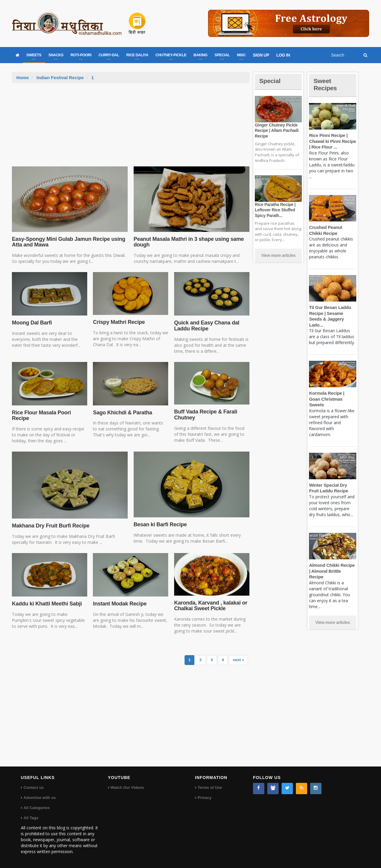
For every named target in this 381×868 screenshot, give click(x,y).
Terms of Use (210, 787)
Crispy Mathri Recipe (118, 322)
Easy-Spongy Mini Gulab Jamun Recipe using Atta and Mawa (68, 242)
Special (270, 81)
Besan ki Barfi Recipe (160, 524)
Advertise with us (40, 798)
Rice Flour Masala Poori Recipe (41, 416)
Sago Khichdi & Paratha (122, 413)
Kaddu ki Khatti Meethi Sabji (46, 604)
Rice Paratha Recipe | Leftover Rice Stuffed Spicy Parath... (275, 210)
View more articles (278, 255)
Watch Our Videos (127, 787)
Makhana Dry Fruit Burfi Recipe (50, 526)
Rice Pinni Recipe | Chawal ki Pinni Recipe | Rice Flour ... (332, 141)
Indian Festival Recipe (60, 78)
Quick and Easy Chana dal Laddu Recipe (206, 326)
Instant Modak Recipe (119, 604)
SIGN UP (261, 55)
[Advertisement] (131, 128)
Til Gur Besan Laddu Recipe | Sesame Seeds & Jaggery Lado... (332, 313)
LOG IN (283, 55)
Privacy (204, 798)
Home (23, 78)
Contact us (33, 787)
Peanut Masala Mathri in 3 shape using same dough (188, 242)
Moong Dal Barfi (32, 323)
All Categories (36, 808)
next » (238, 660)
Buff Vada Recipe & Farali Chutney (205, 415)
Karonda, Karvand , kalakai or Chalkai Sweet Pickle (210, 606)
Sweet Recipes (326, 84)
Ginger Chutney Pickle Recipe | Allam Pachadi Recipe (276, 130)
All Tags (31, 818)
